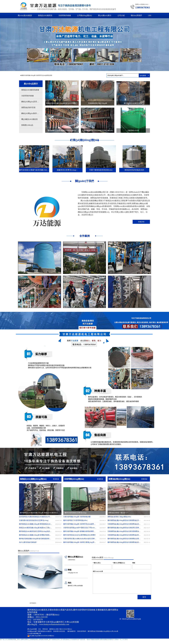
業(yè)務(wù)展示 (105, 15)
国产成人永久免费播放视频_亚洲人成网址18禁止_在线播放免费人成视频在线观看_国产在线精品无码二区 (31, 639)
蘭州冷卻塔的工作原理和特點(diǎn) (75, 520)
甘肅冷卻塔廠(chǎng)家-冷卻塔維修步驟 (77, 517)
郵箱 (134, 563)
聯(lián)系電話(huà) (119, 563)
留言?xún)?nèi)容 (98, 571)
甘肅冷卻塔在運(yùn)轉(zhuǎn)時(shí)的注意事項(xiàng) (80, 539)
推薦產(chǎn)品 (27, 125)
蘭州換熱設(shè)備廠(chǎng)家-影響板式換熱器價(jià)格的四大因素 (36, 535)
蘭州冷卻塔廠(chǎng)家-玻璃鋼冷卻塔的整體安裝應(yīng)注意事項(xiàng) (80, 531)
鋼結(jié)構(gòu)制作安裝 (31, 113)
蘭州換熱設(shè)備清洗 (45, 631)
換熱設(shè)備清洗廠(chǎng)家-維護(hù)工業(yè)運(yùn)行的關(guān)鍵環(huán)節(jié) (36, 528)
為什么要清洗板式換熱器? (30, 542)
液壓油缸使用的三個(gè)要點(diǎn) (119, 517)
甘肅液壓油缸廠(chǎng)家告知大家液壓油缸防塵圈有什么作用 (124, 535)
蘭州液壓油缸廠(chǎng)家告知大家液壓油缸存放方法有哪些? (124, 520)
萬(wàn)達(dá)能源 (25, 15)
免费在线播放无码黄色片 (107, 639)
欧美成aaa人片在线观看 (70, 639)
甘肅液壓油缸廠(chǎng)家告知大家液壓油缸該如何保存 (124, 524)
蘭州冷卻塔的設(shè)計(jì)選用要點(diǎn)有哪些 (79, 535)
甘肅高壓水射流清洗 (59, 631)
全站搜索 (143, 76)
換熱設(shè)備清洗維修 (30, 90)
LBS (150, 15)
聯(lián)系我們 (136, 15)
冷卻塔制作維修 (65, 15)
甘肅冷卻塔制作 (82, 631)
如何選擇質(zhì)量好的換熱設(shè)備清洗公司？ (36, 517)
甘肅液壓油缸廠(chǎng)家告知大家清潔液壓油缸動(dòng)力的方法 (124, 531)
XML (40, 629)
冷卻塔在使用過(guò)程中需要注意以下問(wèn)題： (80, 528)
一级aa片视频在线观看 (92, 639)
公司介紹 (121, 15)
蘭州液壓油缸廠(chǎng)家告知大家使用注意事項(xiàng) (124, 528)
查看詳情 (141, 222)
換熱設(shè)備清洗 (45, 15)
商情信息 (45, 629)
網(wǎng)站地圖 (32, 629)
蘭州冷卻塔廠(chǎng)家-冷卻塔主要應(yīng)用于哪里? (80, 542)
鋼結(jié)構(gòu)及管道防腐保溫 (32, 102)
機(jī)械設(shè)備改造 (29, 119)
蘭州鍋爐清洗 (72, 631)
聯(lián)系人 (97, 563)
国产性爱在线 (81, 639)
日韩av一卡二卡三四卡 (121, 639)
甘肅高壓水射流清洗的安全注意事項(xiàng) (35, 520)
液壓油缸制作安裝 (28, 107)
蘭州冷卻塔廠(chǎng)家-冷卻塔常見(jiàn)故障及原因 (37, 75)
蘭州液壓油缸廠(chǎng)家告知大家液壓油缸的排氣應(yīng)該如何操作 (124, 542)
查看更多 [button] (56, 479)
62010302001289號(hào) (41, 636)
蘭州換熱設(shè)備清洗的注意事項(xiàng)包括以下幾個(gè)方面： (36, 531)
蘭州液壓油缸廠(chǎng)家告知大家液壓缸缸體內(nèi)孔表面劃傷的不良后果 (124, 539)
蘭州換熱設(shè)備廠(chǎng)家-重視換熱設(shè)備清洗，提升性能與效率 (36, 524)
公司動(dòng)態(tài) (84, 15)
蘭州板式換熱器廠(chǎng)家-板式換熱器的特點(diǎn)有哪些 (36, 539)
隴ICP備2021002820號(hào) (64, 629)
